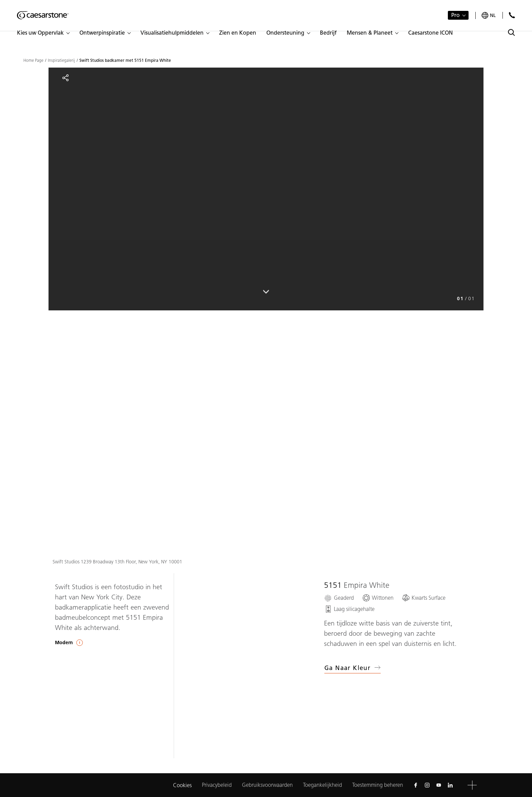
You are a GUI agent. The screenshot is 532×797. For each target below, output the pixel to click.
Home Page (33, 60)
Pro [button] (455, 15)
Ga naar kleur (353, 668)
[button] (43, 33)
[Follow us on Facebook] (416, 785)
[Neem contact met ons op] (512, 15)
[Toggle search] (511, 32)
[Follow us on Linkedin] (450, 785)
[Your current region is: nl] (489, 15)
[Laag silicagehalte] (349, 609)
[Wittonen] (378, 598)
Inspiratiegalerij (61, 60)
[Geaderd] (339, 598)
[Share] (65, 78)
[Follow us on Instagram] (427, 785)
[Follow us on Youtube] (439, 785)
